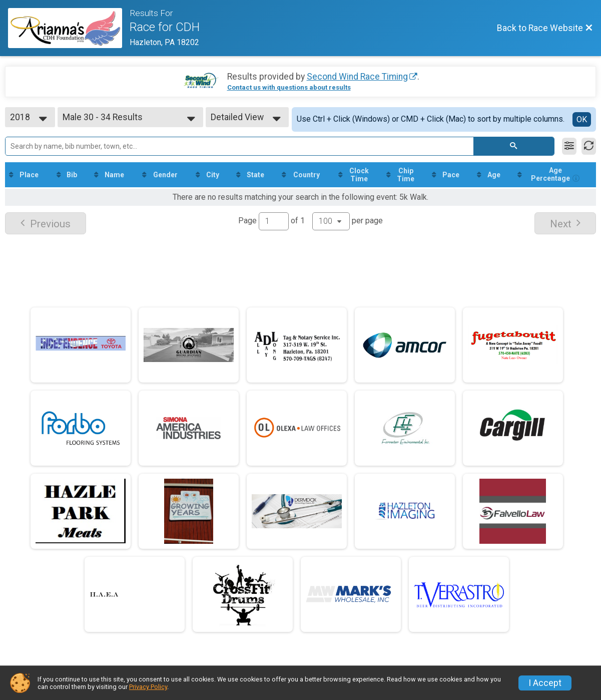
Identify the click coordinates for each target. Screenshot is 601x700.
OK (582, 119)
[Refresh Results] (589, 146)
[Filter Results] (569, 146)
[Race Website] (69, 28)
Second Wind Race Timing (357, 77)
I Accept (545, 683)
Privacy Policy (148, 687)
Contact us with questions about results (289, 87)
